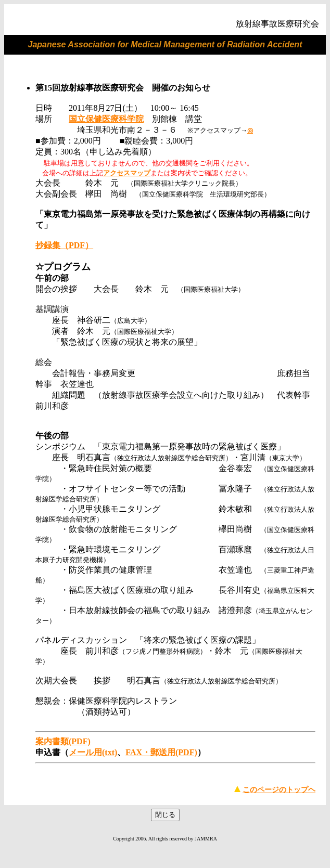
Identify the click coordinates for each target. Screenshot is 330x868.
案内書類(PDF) (63, 741)
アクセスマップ (127, 173)
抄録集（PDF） (64, 245)
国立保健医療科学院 (106, 119)
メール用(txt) (93, 752)
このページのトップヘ (279, 789)
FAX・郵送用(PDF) (161, 752)
